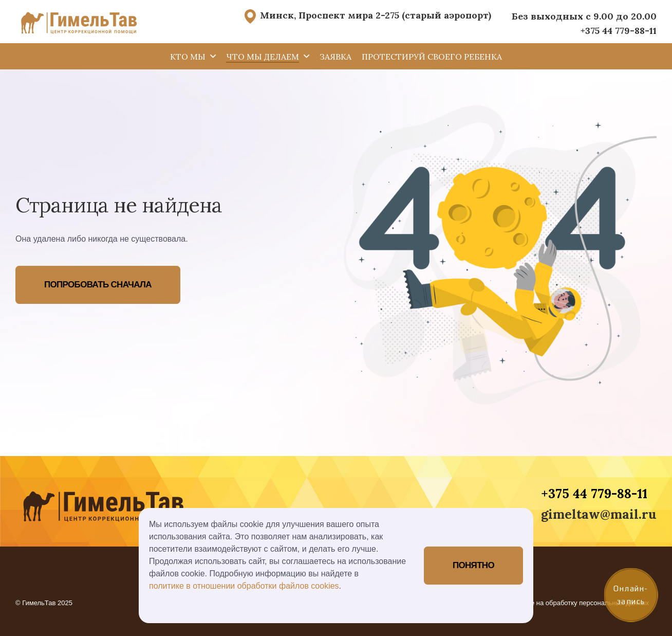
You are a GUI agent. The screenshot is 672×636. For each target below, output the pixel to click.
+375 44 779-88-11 (619, 31)
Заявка (335, 57)
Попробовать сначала (98, 285)
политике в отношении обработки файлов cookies (244, 586)
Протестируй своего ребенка (432, 57)
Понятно (473, 565)
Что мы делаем (263, 57)
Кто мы (188, 57)
